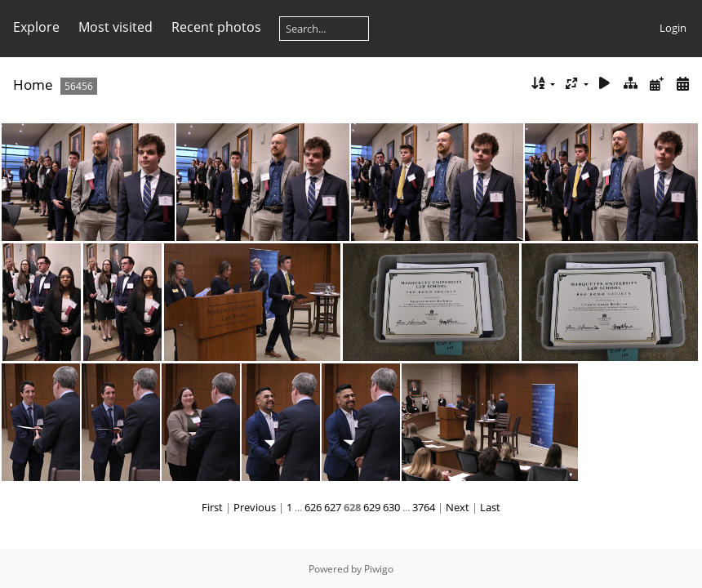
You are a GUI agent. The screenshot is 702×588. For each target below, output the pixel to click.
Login (673, 28)
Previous (255, 507)
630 (391, 507)
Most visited (116, 27)
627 (333, 507)
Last (490, 507)
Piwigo (379, 569)
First (212, 507)
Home (33, 85)
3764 (424, 507)
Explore (36, 27)
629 (372, 507)
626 (313, 507)
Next (458, 507)
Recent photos (216, 27)
